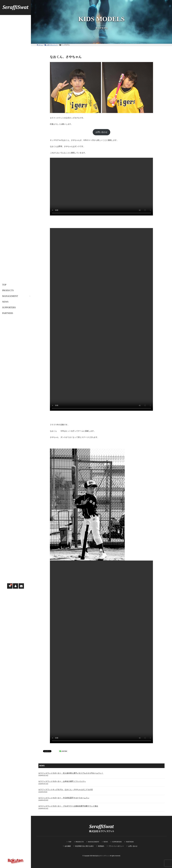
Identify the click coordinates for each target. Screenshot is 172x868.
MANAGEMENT (10, 296)
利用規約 (101, 846)
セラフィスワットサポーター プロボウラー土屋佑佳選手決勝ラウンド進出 (68, 806)
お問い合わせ (101, 132)
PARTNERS (8, 313)
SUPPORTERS (9, 307)
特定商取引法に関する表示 (84, 846)
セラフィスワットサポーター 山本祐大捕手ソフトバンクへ (62, 781)
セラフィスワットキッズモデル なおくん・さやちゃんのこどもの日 (66, 790)
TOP (4, 285)
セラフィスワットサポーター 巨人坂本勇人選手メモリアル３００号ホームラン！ (71, 773)
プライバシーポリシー (116, 846)
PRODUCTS (8, 290)
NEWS (5, 302)
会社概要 (68, 846)
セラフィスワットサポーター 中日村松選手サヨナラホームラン (64, 798)
